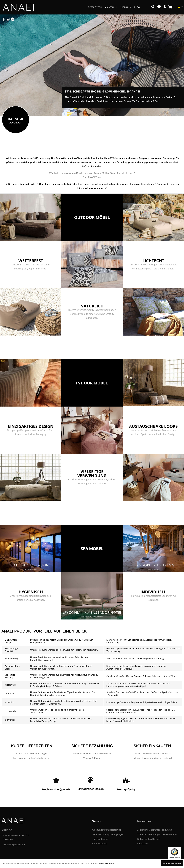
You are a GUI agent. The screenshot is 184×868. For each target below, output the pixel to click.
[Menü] (179, 848)
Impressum (143, 843)
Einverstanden (172, 863)
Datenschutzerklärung (148, 839)
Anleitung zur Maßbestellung (107, 830)
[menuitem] (153, 6)
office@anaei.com (16, 844)
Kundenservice (99, 843)
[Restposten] (95, 7)
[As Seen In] (111, 7)
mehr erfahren (107, 863)
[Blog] (137, 7)
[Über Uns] (125, 7)
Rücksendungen (100, 839)
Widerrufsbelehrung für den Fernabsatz (157, 834)
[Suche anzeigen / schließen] (153, 6)
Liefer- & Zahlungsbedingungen (108, 834)
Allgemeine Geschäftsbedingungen (155, 830)
